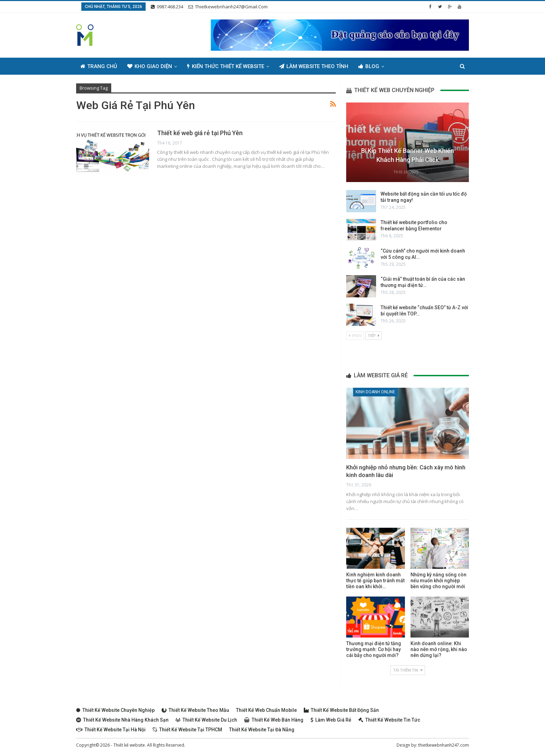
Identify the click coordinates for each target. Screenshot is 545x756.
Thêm (401, 66)
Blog (369, 66)
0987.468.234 (167, 7)
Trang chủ (99, 66)
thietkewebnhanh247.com (444, 745)
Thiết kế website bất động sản (341, 710)
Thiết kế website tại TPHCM (187, 730)
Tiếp (373, 335)
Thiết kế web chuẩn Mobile (266, 710)
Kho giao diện (150, 66)
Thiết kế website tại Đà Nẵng (262, 730)
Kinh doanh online (375, 392)
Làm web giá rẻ (331, 720)
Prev (355, 335)
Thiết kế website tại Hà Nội (111, 730)
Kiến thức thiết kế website (226, 66)
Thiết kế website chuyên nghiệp (115, 710)
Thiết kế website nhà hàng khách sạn (122, 720)
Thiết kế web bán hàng (274, 720)
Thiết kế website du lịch (206, 720)
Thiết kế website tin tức (389, 720)
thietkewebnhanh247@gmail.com (228, 7)
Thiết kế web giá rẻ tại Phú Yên (200, 133)
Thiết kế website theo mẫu (195, 710)
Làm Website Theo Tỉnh (314, 66)
